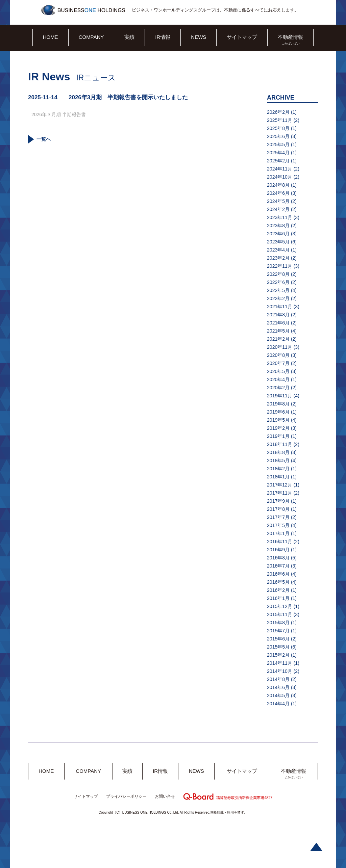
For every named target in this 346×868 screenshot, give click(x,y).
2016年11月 (280, 542)
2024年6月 (278, 193)
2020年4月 (278, 379)
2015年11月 (280, 614)
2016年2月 (278, 590)
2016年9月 (278, 550)
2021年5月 (278, 331)
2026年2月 (278, 112)
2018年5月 (278, 461)
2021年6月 (278, 323)
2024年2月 (278, 209)
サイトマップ (242, 37)
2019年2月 (278, 428)
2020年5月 (278, 371)
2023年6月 (278, 234)
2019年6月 (278, 412)
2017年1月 (278, 533)
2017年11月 (280, 493)
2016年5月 (278, 582)
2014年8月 (278, 679)
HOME (51, 37)
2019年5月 (278, 420)
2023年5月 (278, 242)
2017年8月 (278, 509)
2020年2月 (278, 388)
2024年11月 (280, 169)
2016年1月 (278, 598)
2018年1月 (278, 477)
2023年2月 (278, 258)
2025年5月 (278, 144)
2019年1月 (278, 436)
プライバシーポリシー (126, 796)
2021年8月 (278, 315)
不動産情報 (290, 37)
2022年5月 (278, 290)
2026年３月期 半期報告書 (59, 114)
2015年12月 (280, 606)
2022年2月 (278, 298)
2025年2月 (278, 161)
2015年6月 (278, 639)
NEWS (199, 37)
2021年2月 (278, 339)
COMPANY (91, 37)
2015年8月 (278, 623)
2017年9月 (278, 501)
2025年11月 (280, 120)
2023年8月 (278, 226)
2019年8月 (278, 404)
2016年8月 (278, 558)
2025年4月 (278, 153)
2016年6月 (278, 574)
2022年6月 (278, 282)
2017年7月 (278, 517)
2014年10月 (280, 671)
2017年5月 (278, 525)
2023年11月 (280, 217)
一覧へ (44, 139)
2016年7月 (278, 566)
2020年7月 (278, 363)
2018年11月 (280, 444)
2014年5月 (278, 695)
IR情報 (163, 37)
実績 (129, 37)
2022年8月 (278, 274)
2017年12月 (280, 485)
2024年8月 (278, 185)
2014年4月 (278, 704)
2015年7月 (278, 631)
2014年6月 (278, 687)
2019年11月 (280, 396)
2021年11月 (280, 307)
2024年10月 (280, 177)
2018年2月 (278, 469)
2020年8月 (278, 355)
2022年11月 (280, 266)
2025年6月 (278, 136)
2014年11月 (280, 663)
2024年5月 (278, 201)
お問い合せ (165, 796)
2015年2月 (278, 655)
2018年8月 (278, 452)
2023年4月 (278, 250)
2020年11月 (280, 347)
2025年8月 (278, 128)
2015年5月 (278, 647)
